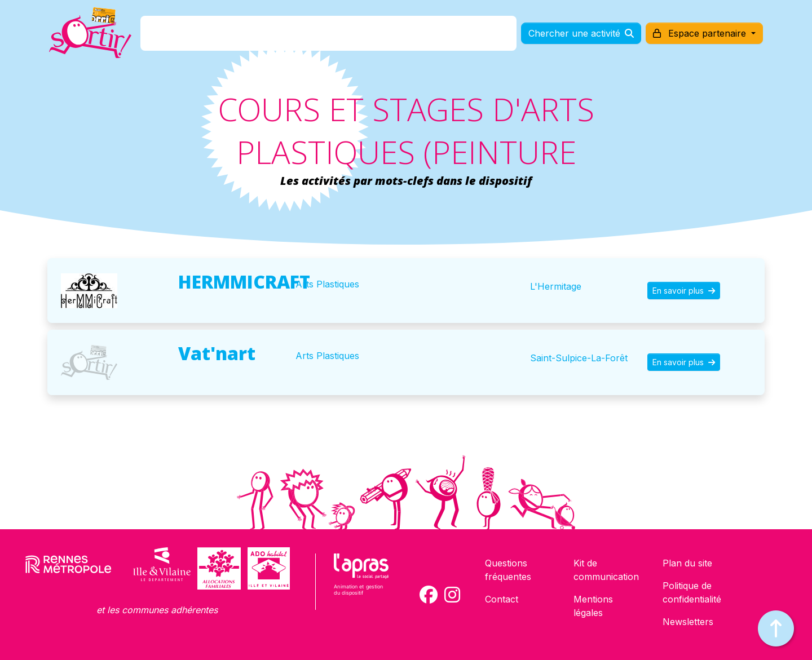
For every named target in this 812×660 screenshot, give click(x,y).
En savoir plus (684, 291)
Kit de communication (606, 570)
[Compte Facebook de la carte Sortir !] (429, 595)
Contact (502, 599)
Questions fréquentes (508, 570)
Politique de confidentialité (692, 592)
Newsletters (688, 622)
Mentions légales (593, 606)
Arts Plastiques (327, 284)
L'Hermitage (556, 286)
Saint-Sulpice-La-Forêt (579, 358)
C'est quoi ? (226, 36)
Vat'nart (217, 353)
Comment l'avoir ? (312, 36)
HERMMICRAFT (244, 282)
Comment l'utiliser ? (418, 36)
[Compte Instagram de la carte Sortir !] (452, 595)
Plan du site (687, 563)
